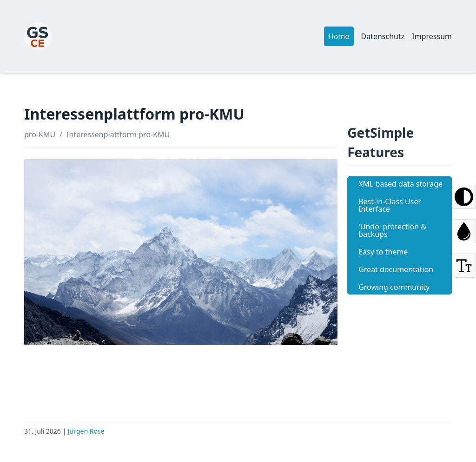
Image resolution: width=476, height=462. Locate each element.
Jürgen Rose (86, 431)
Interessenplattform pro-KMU (118, 134)
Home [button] (339, 36)
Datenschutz (383, 36)
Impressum (432, 36)
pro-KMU (40, 134)
